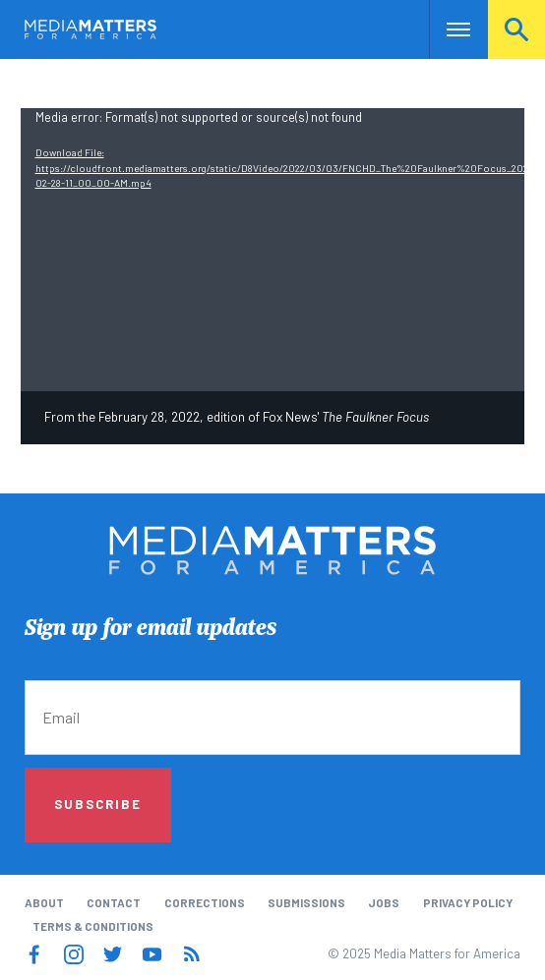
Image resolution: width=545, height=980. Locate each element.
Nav (444, 29)
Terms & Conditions (93, 926)
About (44, 902)
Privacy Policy (468, 902)
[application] (273, 250)
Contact (114, 902)
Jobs (384, 902)
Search (516, 29)
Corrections (205, 902)
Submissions (306, 902)
